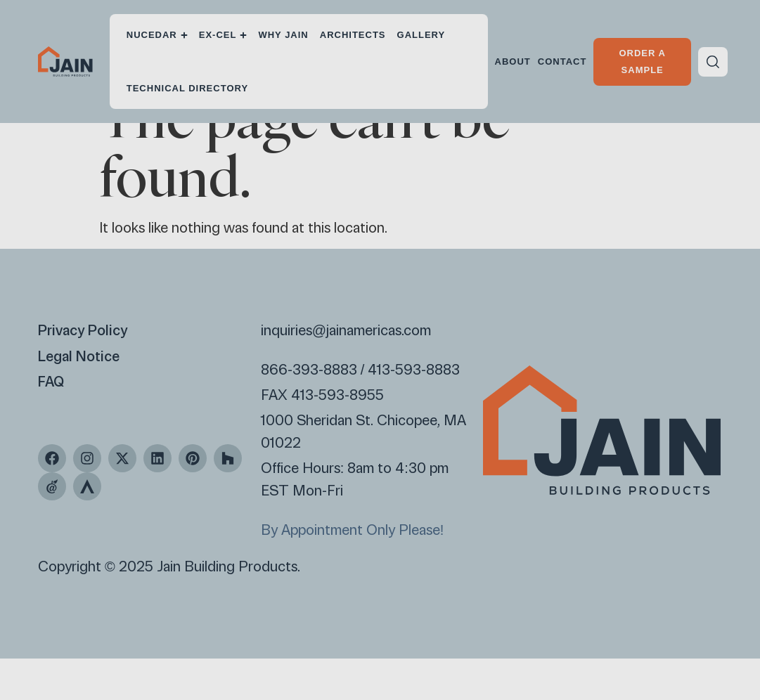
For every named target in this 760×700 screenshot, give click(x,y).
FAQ (52, 422)
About (513, 61)
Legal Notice (79, 397)
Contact (562, 61)
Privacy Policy (83, 372)
